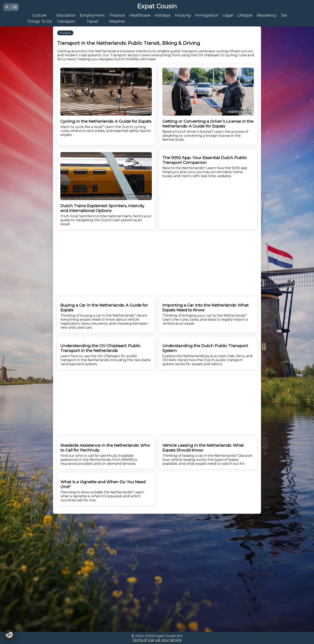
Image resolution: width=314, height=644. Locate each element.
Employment (92, 15)
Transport (66, 21)
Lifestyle (245, 15)
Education (66, 15)
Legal (228, 15)
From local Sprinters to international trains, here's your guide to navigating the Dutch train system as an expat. (106, 189)
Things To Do (40, 21)
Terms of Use (143, 640)
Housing (183, 15)
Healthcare (140, 15)
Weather (117, 21)
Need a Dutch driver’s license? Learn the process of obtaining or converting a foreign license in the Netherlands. (208, 105)
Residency (267, 15)
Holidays (163, 15)
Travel (92, 21)
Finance (117, 15)
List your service (168, 640)
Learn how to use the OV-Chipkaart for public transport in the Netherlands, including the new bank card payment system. (106, 355)
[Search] (7, 7)
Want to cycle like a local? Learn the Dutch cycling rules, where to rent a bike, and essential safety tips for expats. (106, 102)
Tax (284, 15)
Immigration (207, 15)
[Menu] (15, 7)
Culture (39, 15)
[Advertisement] (23, 90)
